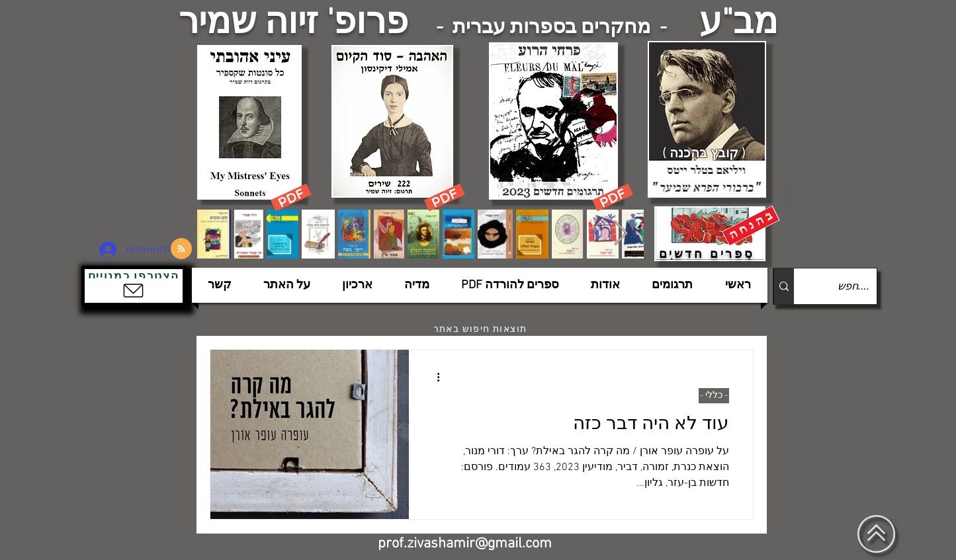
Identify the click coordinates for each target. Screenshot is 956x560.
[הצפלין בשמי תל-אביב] (140, 188)
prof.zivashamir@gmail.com (465, 544)
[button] (134, 286)
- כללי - (714, 396)
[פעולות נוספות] (434, 377)
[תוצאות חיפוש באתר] (482, 329)
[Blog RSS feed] (181, 249)
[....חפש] (846, 286)
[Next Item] (621, 234)
